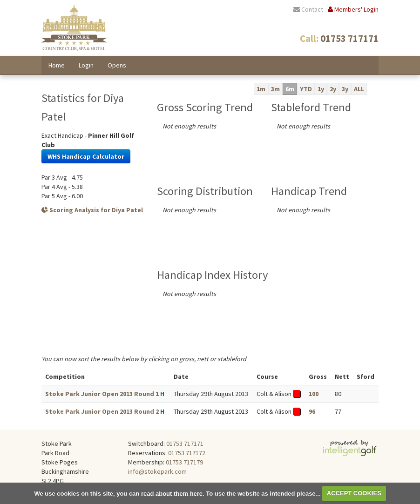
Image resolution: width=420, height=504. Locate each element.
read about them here (172, 493)
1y (321, 89)
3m (275, 89)
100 (314, 394)
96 (312, 411)
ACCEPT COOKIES (354, 493)
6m (290, 89)
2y (333, 89)
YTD (306, 89)
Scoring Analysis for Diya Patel (92, 210)
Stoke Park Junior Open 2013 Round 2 (102, 411)
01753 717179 (184, 462)
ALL (359, 89)
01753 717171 (185, 444)
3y (345, 89)
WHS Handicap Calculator (86, 156)
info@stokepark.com (157, 471)
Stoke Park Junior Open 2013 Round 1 (102, 394)
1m (261, 89)
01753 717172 (187, 453)
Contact (308, 9)
